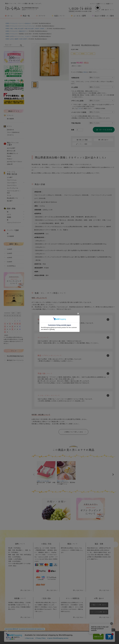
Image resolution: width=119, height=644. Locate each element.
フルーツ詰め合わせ (13, 132)
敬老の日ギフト (23, 31)
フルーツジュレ (12, 180)
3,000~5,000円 (23, 39)
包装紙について (44, 319)
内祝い (12, 29)
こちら (85, 72)
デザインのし (77, 101)
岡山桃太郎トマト (13, 198)
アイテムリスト (14, 23)
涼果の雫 (10, 164)
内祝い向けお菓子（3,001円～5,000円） (35, 29)
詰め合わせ (28, 23)
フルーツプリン (12, 185)
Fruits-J (10, 159)
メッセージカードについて (49, 395)
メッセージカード (79, 112)
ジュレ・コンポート (26, 36)
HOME (7, 23)
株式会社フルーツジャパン (15, 360)
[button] (34, 475)
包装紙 (75, 78)
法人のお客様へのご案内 (104, 16)
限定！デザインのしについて (50, 355)
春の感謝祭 (10, 119)
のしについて (43, 337)
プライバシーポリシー (54, 636)
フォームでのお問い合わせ (99, 612)
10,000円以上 (11, 266)
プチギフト (10, 135)
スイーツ (21, 23)
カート (112, 10)
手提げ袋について (45, 373)
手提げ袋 (76, 123)
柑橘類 (9, 217)
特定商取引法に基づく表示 (74, 636)
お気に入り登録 (83, 140)
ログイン (93, 4)
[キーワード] (12, 45)
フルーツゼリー (12, 183)
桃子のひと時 (11, 151)
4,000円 (10, 258)
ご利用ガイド (109, 4)
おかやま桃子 (11, 148)
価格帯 (16, 39)
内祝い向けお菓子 (19, 29)
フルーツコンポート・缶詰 (14, 192)
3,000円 (10, 253)
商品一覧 (26, 16)
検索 (21, 45)
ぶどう (9, 214)
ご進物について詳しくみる (73, 432)
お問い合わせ (105, 10)
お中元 (12, 36)
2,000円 (10, 249)
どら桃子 (10, 177)
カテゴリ (42, 16)
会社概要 (39, 636)
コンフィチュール (29, 26)
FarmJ (9, 156)
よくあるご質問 (80, 16)
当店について (59, 16)
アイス (9, 195)
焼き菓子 (10, 201)
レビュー (98, 9)
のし (75, 87)
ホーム (10, 16)
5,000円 (10, 262)
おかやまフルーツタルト (15, 162)
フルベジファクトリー (14, 223)
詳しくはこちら (26, 590)
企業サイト (100, 4)
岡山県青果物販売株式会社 (15, 356)
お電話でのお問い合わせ (99, 605)
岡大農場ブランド (13, 153)
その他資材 (10, 236)
